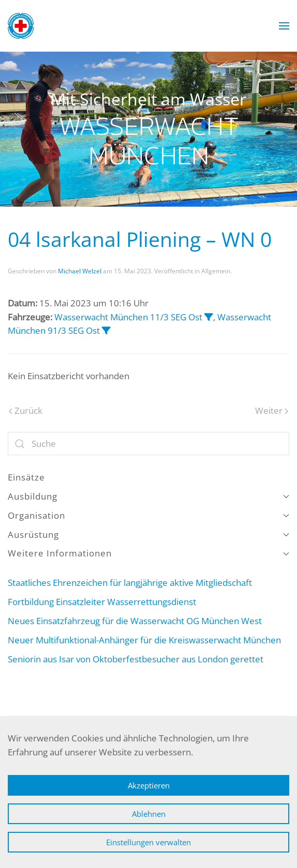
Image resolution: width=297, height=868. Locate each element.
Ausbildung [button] (148, 496)
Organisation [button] (148, 515)
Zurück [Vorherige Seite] (26, 410)
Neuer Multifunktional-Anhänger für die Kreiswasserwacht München (144, 640)
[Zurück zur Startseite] (21, 26)
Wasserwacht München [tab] (131, 191)
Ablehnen (149, 814)
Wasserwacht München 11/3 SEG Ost (128, 317)
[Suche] (148, 444)
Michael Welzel (80, 271)
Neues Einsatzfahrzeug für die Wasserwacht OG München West (135, 621)
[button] (284, 26)
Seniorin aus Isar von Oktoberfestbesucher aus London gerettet (136, 659)
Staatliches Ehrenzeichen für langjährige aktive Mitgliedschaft (130, 583)
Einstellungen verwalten (148, 842)
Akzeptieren (149, 785)
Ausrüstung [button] (148, 534)
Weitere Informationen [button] (148, 553)
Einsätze (26, 477)
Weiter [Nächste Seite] (272, 410)
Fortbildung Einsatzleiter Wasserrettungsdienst (102, 602)
